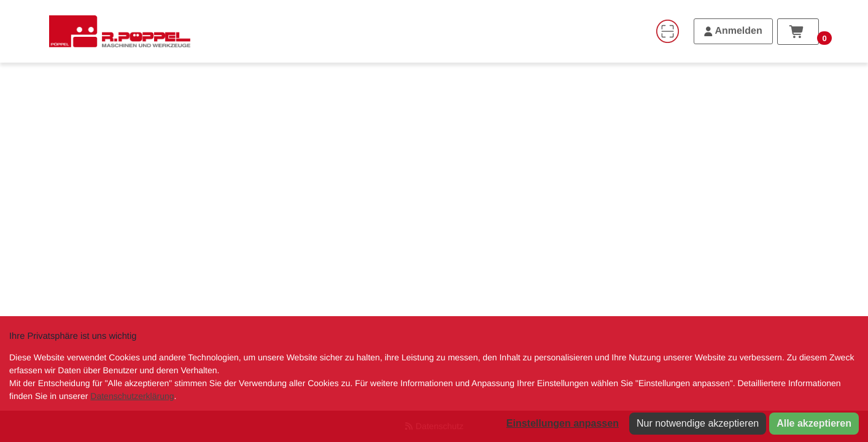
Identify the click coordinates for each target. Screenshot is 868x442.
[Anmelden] (733, 31)
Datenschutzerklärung (132, 396)
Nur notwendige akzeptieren (698, 423)
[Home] (120, 31)
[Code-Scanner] (667, 31)
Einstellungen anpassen (563, 423)
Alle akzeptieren (814, 423)
